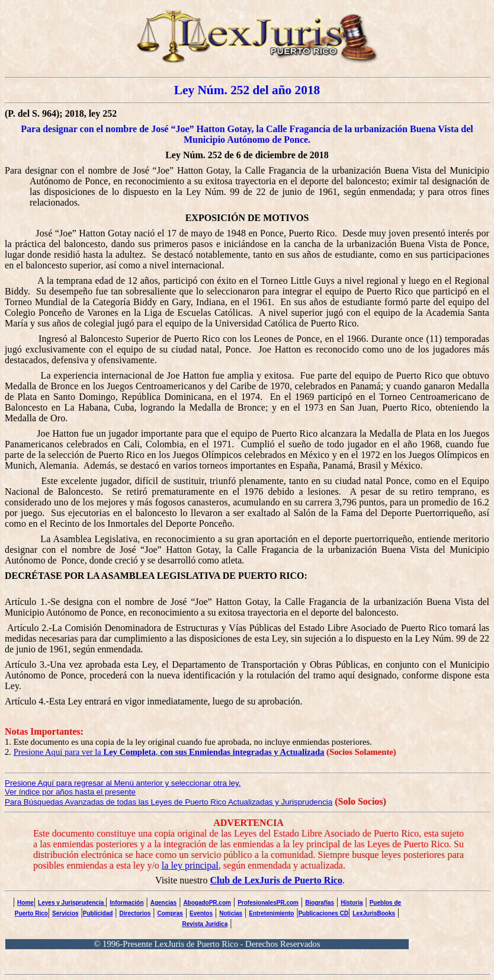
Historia (352, 903)
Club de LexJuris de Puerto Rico (276, 880)
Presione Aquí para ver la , (169, 752)
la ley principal (190, 865)
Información (126, 903)
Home (25, 903)
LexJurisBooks (374, 913)
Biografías (320, 903)
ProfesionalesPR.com (268, 903)
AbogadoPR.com (207, 903)
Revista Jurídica (205, 924)
